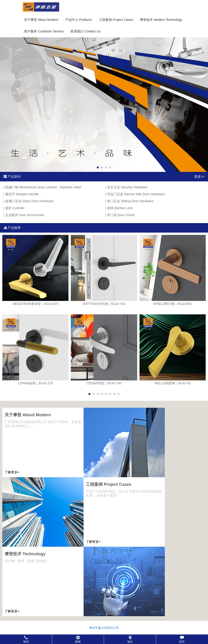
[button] (104, 639)
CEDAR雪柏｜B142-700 (104, 383)
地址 (130, 639)
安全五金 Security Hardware (127, 187)
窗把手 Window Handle (22, 194)
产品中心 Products (79, 20)
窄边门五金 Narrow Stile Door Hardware (136, 194)
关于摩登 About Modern (41, 20)
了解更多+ (12, 472)
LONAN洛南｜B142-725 (35, 383)
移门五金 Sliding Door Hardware (130, 201)
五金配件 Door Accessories (25, 215)
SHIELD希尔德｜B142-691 (173, 304)
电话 (26, 639)
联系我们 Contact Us (86, 31)
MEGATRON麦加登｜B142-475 (35, 304)
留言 (182, 639)
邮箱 (78, 639)
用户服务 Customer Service (44, 31)
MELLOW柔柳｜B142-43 (173, 383)
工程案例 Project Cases (116, 20)
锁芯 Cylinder (15, 208)
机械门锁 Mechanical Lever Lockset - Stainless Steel (43, 187)
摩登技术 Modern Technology (161, 20)
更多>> (199, 177)
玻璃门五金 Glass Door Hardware (30, 201)
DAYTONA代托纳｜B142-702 (104, 304)
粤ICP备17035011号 (104, 628)
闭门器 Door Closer (121, 215)
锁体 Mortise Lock (120, 208)
